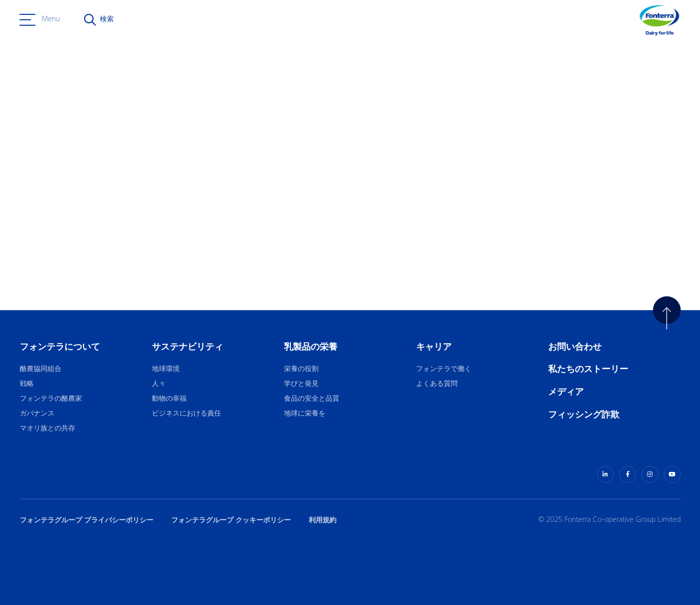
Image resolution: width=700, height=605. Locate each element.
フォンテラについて (60, 347)
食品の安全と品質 (312, 399)
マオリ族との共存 (47, 429)
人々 (159, 384)
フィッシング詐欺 (584, 415)
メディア (566, 392)
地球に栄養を (305, 414)
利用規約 (323, 520)
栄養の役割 (301, 369)
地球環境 (166, 369)
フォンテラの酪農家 (51, 399)
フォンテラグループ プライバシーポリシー (87, 520)
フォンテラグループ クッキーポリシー (231, 520)
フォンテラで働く (444, 369)
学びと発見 (301, 384)
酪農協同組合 (41, 369)
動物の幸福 (169, 399)
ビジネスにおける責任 (187, 414)
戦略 (27, 384)
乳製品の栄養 (311, 347)
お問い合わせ (575, 347)
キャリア (435, 347)
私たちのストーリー (588, 369)
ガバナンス (37, 414)
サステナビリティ (187, 347)
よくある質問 (437, 384)
